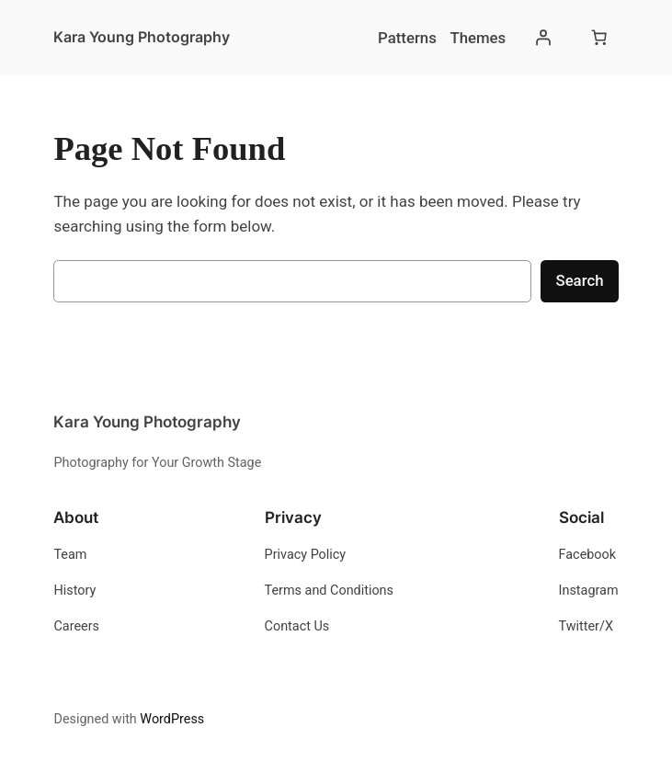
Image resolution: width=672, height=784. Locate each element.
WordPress (172, 719)
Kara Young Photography (142, 37)
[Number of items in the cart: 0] (599, 38)
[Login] (542, 38)
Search (579, 280)
